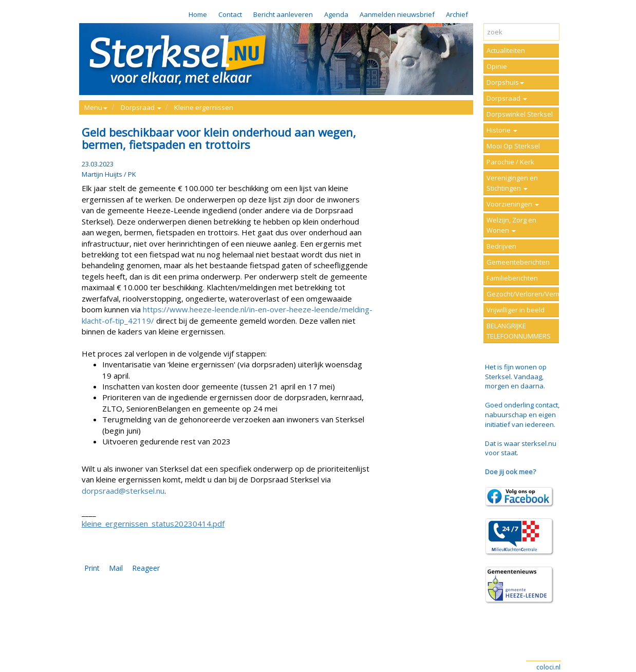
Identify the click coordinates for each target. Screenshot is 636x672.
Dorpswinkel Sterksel (520, 114)
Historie (502, 130)
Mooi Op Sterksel (513, 146)
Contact (230, 14)
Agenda (336, 14)
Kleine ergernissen (204, 107)
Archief (457, 14)
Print (92, 568)
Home (198, 14)
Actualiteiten (506, 50)
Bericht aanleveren (283, 14)
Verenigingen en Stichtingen (512, 183)
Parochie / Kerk (510, 162)
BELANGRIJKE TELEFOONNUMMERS (519, 331)
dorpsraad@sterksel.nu (123, 491)
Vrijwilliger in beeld (516, 310)
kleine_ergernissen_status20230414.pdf (153, 524)
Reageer (146, 568)
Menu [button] (96, 107)
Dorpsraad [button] (141, 107)
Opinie (497, 66)
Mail (116, 568)
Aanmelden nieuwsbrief (397, 14)
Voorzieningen (513, 204)
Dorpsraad (507, 98)
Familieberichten (512, 278)
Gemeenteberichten (518, 262)
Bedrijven (501, 246)
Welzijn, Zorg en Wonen (511, 225)
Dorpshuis (505, 82)
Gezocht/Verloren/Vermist (523, 294)
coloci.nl (548, 667)
